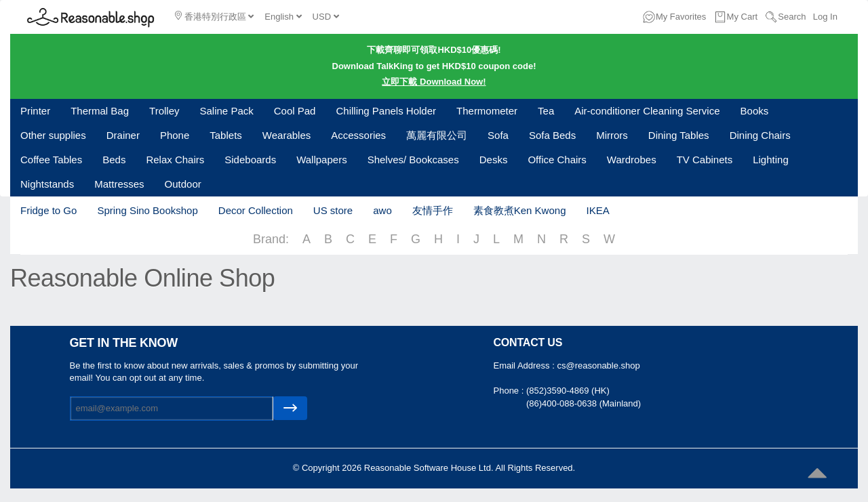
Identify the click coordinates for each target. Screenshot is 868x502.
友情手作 (433, 210)
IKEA (597, 210)
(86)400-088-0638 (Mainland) (584, 403)
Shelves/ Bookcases (413, 160)
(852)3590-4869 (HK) (568, 391)
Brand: (271, 239)
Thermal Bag (100, 111)
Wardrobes (632, 160)
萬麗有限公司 (437, 135)
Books (755, 111)
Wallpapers (321, 160)
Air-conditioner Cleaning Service (647, 111)
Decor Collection (256, 210)
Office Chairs (557, 160)
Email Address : (526, 365)
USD (326, 17)
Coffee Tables (51, 160)
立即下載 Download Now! (434, 82)
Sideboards (250, 160)
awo (382, 210)
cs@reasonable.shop (598, 365)
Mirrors (612, 135)
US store (333, 210)
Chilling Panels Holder (386, 111)
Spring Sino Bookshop (147, 210)
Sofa (498, 135)
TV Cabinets (705, 160)
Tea (546, 111)
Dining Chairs (760, 135)
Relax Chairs (175, 160)
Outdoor (183, 184)
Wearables (287, 135)
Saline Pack (227, 111)
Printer (35, 111)
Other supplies (53, 135)
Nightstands (47, 184)
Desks (494, 160)
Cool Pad (295, 111)
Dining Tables (679, 135)
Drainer (123, 135)
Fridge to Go (48, 210)
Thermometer (487, 111)
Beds (114, 160)
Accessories (358, 135)
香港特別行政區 (214, 16)
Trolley (164, 111)
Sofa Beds (552, 135)
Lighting (771, 160)
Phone (175, 135)
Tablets (226, 135)
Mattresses (119, 184)
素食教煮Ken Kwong (520, 210)
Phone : (510, 391)
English (283, 17)
